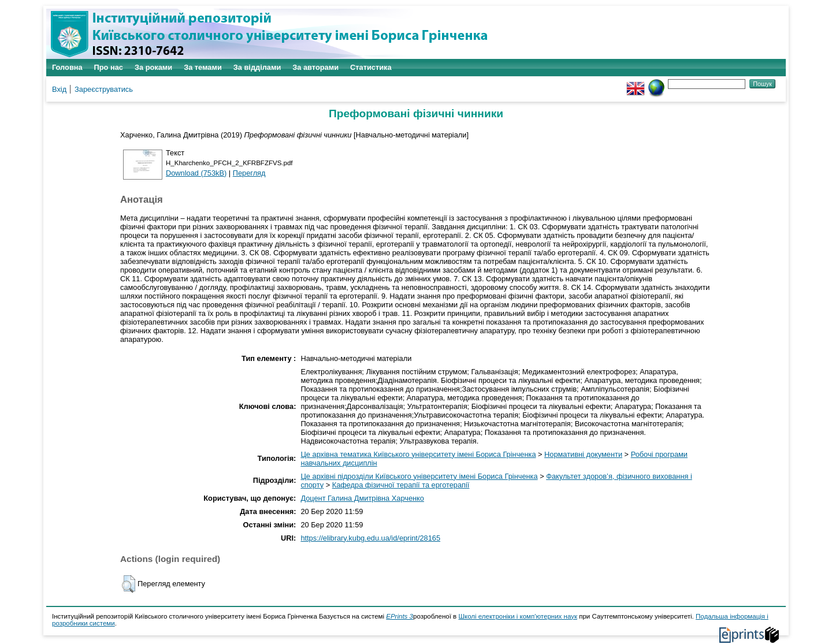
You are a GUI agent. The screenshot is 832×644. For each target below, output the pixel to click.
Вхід (59, 89)
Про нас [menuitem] (109, 67)
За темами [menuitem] (203, 67)
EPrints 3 (400, 616)
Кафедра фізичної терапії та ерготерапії (401, 485)
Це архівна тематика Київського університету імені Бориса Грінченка (418, 454)
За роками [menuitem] (153, 67)
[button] (129, 584)
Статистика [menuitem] (371, 67)
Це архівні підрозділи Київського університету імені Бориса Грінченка (419, 476)
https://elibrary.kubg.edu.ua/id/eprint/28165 (370, 538)
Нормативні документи (583, 454)
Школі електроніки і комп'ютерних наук (518, 616)
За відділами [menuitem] (257, 67)
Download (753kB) (196, 173)
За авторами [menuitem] (315, 67)
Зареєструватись (104, 89)
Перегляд (249, 173)
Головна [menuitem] (67, 67)
